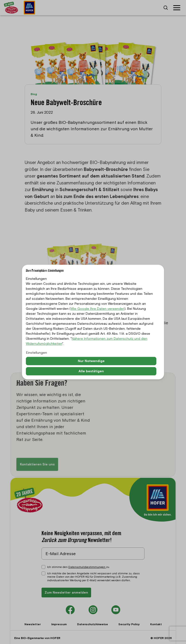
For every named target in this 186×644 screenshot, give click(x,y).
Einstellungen (37, 353)
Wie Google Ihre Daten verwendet (98, 309)
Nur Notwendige (91, 361)
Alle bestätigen (91, 371)
